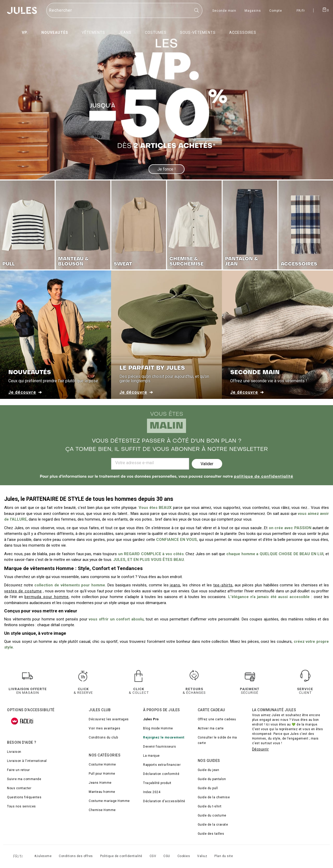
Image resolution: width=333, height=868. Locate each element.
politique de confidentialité (264, 477)
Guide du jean (209, 770)
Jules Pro (151, 719)
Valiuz (202, 856)
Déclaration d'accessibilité (164, 801)
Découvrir (261, 749)
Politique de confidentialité (121, 856)
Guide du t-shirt (210, 806)
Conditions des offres (76, 856)
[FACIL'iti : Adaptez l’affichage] (22, 721)
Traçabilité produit (157, 783)
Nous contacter (19, 788)
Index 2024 (152, 792)
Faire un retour (18, 770)
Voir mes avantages (104, 728)
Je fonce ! (167, 169)
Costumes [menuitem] (156, 33)
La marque (151, 756)
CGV (153, 856)
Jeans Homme (100, 783)
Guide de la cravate (213, 825)
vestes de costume (23, 591)
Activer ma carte (211, 728)
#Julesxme (43, 856)
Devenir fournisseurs (159, 747)
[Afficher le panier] (325, 9)
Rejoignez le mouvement (164, 737)
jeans (175, 585)
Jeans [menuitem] (125, 33)
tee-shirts (223, 585)
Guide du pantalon (212, 779)
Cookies (184, 856)
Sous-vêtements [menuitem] (198, 33)
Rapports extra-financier (162, 765)
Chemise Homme (102, 810)
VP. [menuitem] (25, 33)
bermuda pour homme (47, 597)
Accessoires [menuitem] (243, 33)
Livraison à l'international (27, 761)
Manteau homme (102, 792)
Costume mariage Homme (109, 801)
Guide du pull (208, 788)
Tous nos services (21, 806)
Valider (207, 464)
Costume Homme (102, 765)
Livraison (14, 752)
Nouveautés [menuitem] (55, 33)
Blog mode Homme (158, 728)
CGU (167, 856)
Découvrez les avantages (109, 719)
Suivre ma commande (24, 779)
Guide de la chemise (214, 797)
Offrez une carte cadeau (217, 719)
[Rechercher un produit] (124, 10)
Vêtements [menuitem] (93, 33)
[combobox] (124, 10)
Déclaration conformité (161, 774)
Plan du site (224, 856)
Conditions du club (103, 737)
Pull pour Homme (102, 774)
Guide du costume (212, 815)
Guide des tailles (211, 834)
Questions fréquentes (24, 797)
